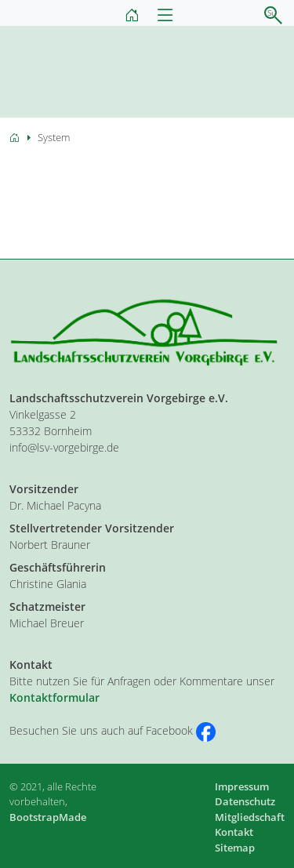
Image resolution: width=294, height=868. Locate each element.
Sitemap (235, 848)
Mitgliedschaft (250, 817)
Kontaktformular (54, 697)
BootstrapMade (48, 817)
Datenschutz (245, 801)
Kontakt (234, 832)
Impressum (242, 786)
